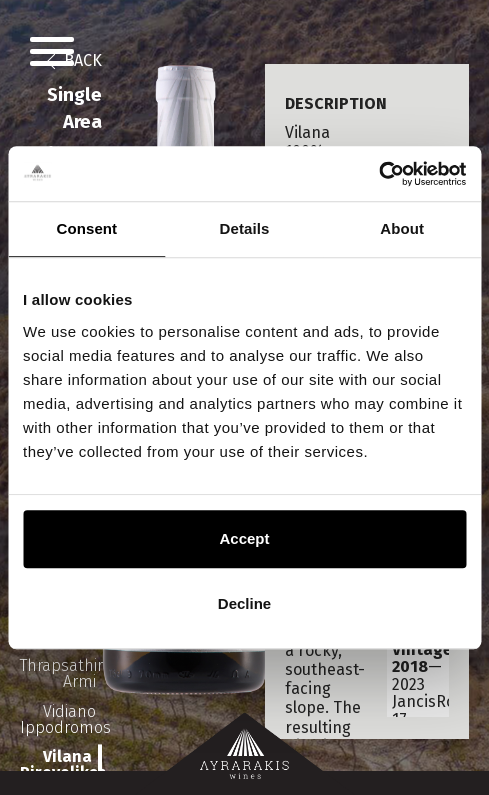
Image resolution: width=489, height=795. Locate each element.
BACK (81, 60)
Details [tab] (245, 228)
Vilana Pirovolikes (61, 765)
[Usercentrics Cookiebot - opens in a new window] (378, 174)
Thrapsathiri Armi (61, 673)
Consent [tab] (86, 228)
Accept (244, 538)
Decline (244, 603)
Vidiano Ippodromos (61, 719)
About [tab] (402, 228)
